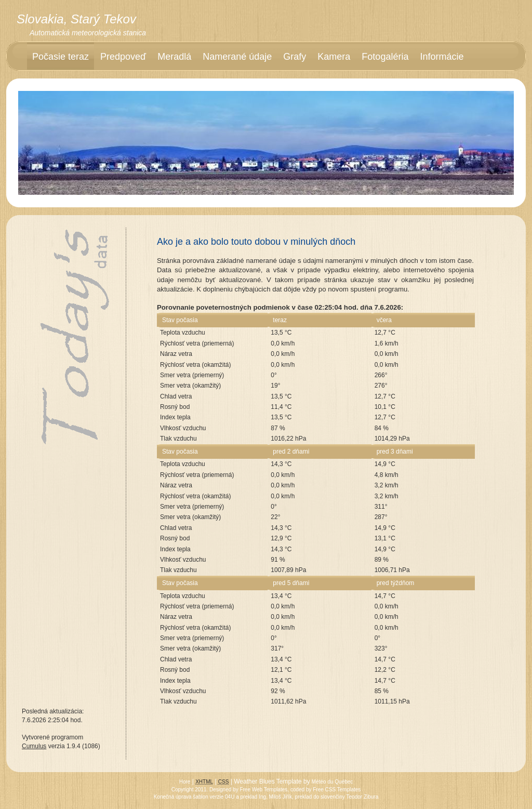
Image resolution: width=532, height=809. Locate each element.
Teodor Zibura (363, 797)
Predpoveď (123, 57)
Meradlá (174, 57)
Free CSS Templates (337, 790)
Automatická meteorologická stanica (88, 33)
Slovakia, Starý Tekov (76, 19)
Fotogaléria (385, 57)
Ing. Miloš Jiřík (275, 797)
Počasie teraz (61, 57)
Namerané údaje (237, 57)
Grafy (295, 57)
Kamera (334, 57)
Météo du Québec (332, 782)
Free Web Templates (263, 790)
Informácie (442, 57)
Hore (185, 782)
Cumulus (34, 746)
